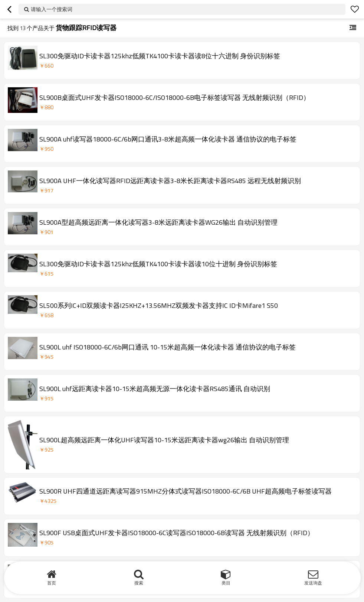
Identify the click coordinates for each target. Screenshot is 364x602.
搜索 (139, 583)
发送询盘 (313, 583)
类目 (226, 583)
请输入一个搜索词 (52, 9)
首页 (52, 583)
